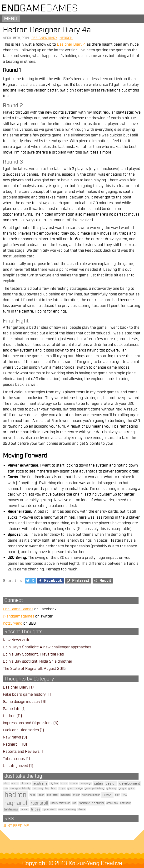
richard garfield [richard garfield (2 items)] (91, 803)
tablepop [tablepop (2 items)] (11, 809)
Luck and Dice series (21, 730)
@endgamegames (19, 616)
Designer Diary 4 (71, 44)
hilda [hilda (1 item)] (33, 795)
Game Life (12, 709)
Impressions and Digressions (28, 723)
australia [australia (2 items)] (40, 783)
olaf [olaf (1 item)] (117, 795)
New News (12, 737)
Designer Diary (44, 38)
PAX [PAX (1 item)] (124, 795)
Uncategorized (15, 766)
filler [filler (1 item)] (54, 788)
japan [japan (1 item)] (41, 795)
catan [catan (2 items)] (98, 783)
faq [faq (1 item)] (47, 788)
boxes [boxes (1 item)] (64, 783)
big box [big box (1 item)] (54, 783)
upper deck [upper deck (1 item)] (49, 809)
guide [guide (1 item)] (132, 788)
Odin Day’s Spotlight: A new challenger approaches (47, 647)
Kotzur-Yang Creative (95, 863)
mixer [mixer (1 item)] (76, 795)
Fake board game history (24, 694)
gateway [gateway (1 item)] (111, 788)
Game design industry (22, 702)
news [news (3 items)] (107, 795)
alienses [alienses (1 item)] (26, 783)
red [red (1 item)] (74, 803)
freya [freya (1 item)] (62, 788)
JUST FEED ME (16, 826)
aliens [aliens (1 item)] (15, 783)
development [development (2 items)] (130, 783)
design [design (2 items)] (111, 783)
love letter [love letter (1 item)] (52, 795)
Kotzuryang (13, 623)
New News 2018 (17, 640)
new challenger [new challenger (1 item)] (91, 795)
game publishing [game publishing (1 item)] (94, 788)
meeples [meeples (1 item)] (66, 795)
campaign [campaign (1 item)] (86, 783)
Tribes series (14, 759)
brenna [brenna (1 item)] (74, 783)
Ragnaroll (11, 744)
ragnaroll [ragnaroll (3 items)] (39, 803)
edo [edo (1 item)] (6, 788)
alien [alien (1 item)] (6, 783)
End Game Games (18, 609)
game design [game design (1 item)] (75, 788)
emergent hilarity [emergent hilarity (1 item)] (20, 788)
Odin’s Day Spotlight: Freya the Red (33, 654)
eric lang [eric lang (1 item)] (38, 788)
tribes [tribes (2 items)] (36, 809)
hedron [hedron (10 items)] (15, 795)
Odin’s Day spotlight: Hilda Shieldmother (38, 661)
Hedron (66, 38)
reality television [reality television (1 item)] (60, 803)
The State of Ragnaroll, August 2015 (34, 669)
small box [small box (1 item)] (112, 803)
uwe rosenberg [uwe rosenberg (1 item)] (67, 809)
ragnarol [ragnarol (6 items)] (16, 803)
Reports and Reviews (21, 752)
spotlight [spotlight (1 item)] (125, 803)
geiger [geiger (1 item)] (122, 788)
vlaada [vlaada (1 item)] (82, 809)
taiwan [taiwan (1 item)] (24, 809)
